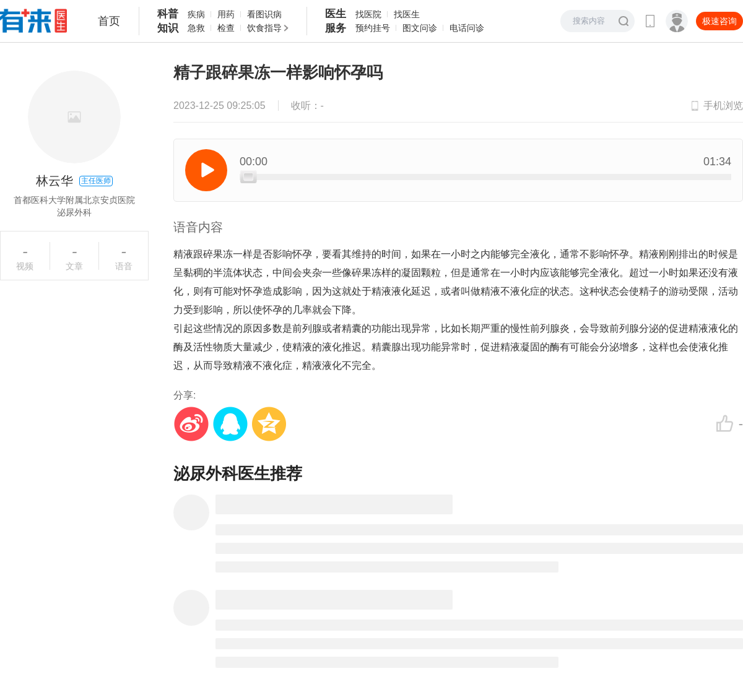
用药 (226, 14)
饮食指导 (264, 28)
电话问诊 (467, 28)
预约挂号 (373, 28)
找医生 (407, 14)
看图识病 (264, 14)
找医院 (368, 14)
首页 (109, 21)
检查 (226, 28)
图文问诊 (420, 28)
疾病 (196, 14)
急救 (196, 28)
